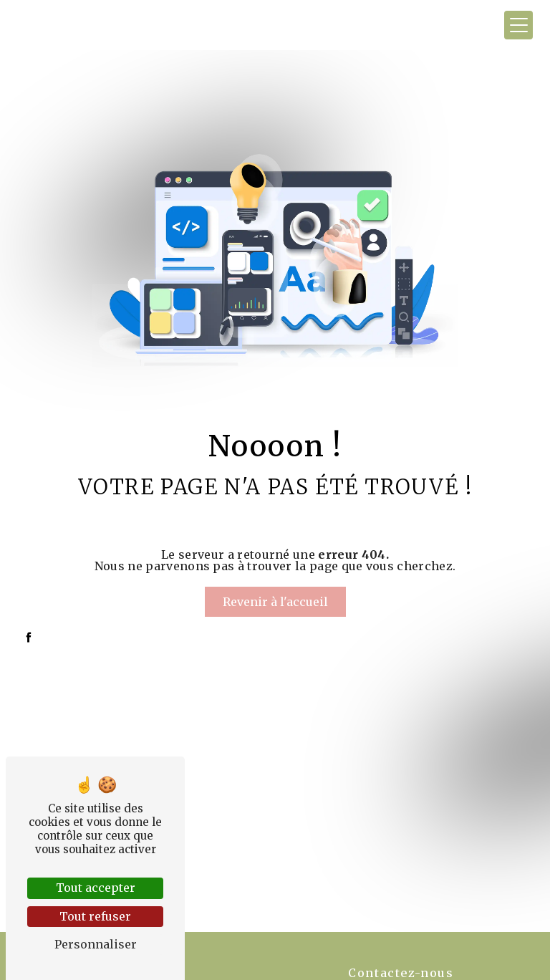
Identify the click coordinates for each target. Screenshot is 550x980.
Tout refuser (95, 916)
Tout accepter (96, 888)
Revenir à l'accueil (275, 602)
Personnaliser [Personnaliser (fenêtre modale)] (96, 944)
